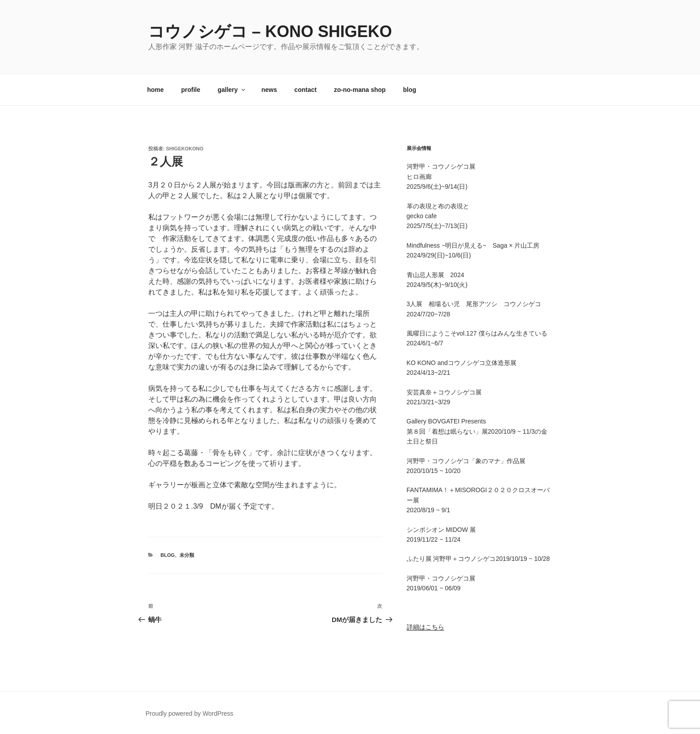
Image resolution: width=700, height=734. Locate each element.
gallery (232, 90)
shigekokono (185, 149)
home (156, 90)
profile (191, 90)
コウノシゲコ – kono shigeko (270, 31)
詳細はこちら (425, 627)
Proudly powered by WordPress (190, 713)
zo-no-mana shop (360, 90)
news (269, 90)
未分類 (187, 555)
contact (305, 90)
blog (410, 90)
